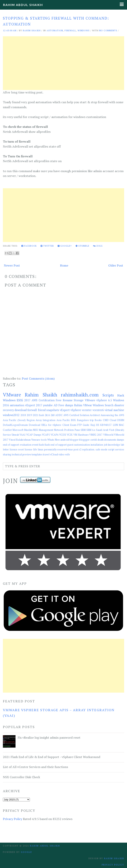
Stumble (82, 246)
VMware (12, 395)
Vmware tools (39, 440)
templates (37, 455)
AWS (34, 400)
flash (41, 445)
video (61, 455)
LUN (115, 425)
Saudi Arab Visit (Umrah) (110, 430)
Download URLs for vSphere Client (49, 425)
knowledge (114, 445)
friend (42, 410)
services (120, 450)
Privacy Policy (13, 819)
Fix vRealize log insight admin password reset (49, 738)
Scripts (108, 395)
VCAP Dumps (34, 435)
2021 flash (39, 415)
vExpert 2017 (34, 405)
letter (6, 450)
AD (56, 405)
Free (59, 400)
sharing (7, 455)
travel (46, 455)
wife (68, 455)
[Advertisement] (64, 63)
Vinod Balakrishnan (20, 440)
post (76, 450)
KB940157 (106, 425)
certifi (94, 440)
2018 (23, 415)
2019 (29, 415)
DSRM (121, 420)
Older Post (116, 265)
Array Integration (45, 420)
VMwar (88, 405)
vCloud (54, 455)
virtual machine (114, 410)
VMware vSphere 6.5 (98, 400)
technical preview (21, 455)
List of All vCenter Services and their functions (35, 767)
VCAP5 (46, 435)
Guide (86, 425)
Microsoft (18, 430)
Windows (84, 31)
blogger (74, 440)
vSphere (76, 410)
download (21, 410)
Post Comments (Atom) (38, 378)
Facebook (29, 246)
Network (59, 430)
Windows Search (103, 405)
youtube (48, 405)
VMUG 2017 (96, 435)
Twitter (47, 246)
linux (41, 450)
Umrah (15, 435)
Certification (47, 400)
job (106, 445)
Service (7, 435)
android (65, 440)
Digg (98, 246)
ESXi (20, 400)
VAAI (23, 435)
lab (122, 445)
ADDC (59, 415)
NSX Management (43, 430)
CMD (106, 420)
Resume (68, 400)
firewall (70, 31)
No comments (108, 31)
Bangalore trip (85, 420)
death (101, 440)
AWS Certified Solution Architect (82, 415)
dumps (120, 440)
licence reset (17, 450)
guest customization (79, 445)
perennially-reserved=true (58, 450)
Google (26, 852)
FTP (80, 425)
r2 (80, 450)
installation (97, 445)
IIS (98, 425)
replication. (88, 450)
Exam (73, 425)
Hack (121, 395)
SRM (83, 430)
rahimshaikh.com (80, 395)
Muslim (28, 430)
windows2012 (11, 415)
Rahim (78, 405)
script (111, 450)
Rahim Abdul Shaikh (23, 5)
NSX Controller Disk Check (21, 777)
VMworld (108, 435)
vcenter (87, 410)
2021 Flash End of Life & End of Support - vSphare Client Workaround (52, 757)
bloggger (84, 440)
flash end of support (56, 445)
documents (110, 440)
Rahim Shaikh (41, 395)
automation (55, 31)
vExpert (65, 410)
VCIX (70, 435)
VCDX (63, 435)
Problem (69, 430)
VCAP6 (54, 435)
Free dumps (66, 405)
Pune (77, 430)
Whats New (54, 440)
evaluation (26, 445)
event (35, 445)
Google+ (65, 246)
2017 (27, 400)
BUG (73, 420)
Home (64, 265)
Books (98, 420)
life (35, 450)
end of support (11, 445)
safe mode (102, 450)
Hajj (93, 425)
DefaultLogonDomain (15, 425)
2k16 (47, 415)
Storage (79, 400)
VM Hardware (81, 435)
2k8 (53, 415)
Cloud (113, 420)
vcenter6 (98, 410)
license (28, 450)
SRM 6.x (91, 430)
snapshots (53, 410)
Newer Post (12, 265)
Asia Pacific (63, 420)
